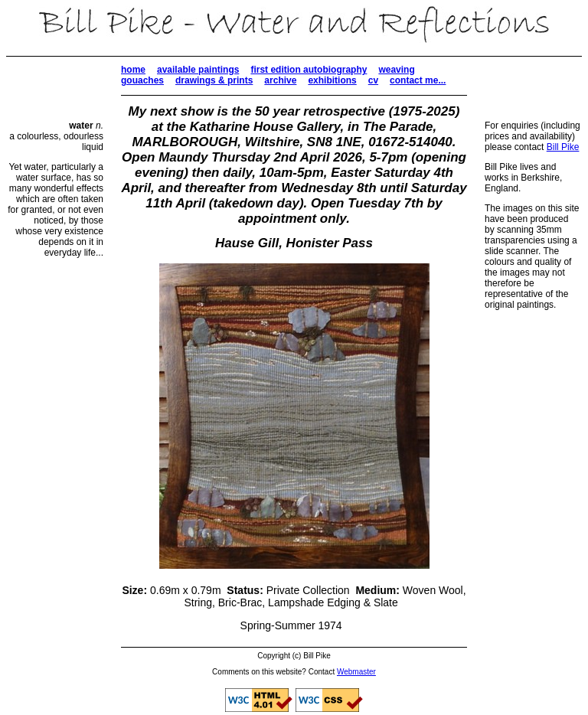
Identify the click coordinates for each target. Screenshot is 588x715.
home (133, 70)
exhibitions (332, 80)
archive (280, 80)
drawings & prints (214, 80)
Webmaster (356, 672)
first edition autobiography (309, 70)
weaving (396, 70)
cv (373, 80)
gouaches (142, 80)
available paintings (198, 70)
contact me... (418, 80)
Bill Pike (563, 147)
